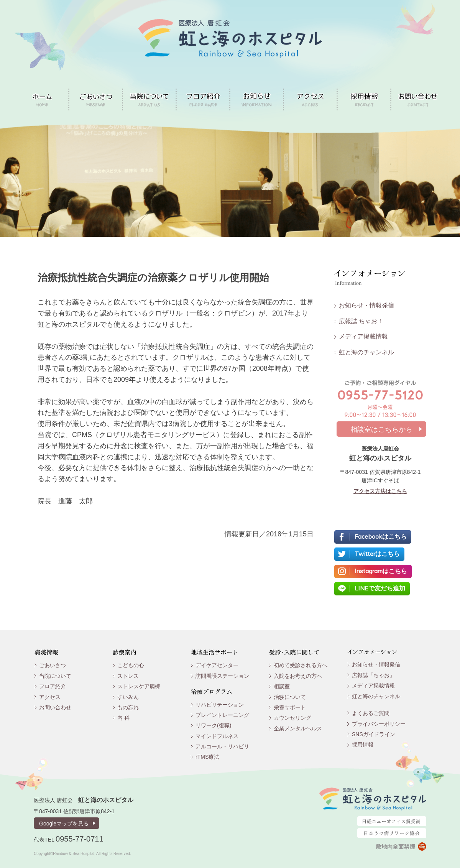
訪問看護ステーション (222, 676)
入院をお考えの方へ (298, 676)
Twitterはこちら (377, 554)
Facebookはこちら (381, 536)
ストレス (128, 676)
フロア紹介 (53, 686)
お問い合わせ (55, 707)
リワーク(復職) (213, 725)
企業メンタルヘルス (298, 728)
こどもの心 (131, 665)
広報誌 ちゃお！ (361, 321)
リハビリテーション (220, 705)
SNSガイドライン (374, 734)
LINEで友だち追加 (380, 588)
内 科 (123, 718)
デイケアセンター (217, 665)
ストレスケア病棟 (139, 686)
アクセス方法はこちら (380, 491)
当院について (55, 676)
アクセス (50, 697)
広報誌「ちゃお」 (373, 675)
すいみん (128, 697)
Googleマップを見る (64, 824)
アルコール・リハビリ (222, 746)
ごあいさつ (53, 665)
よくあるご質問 (371, 713)
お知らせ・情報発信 (366, 305)
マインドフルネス (217, 736)
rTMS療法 (207, 757)
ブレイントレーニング (222, 715)
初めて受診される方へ (301, 665)
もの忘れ (128, 707)
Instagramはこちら (381, 571)
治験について (290, 697)
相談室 (282, 686)
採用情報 (363, 745)
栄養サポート (290, 707)
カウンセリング (292, 718)
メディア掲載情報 (363, 336)
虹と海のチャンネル (366, 352)
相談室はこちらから (381, 429)
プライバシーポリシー (379, 724)
